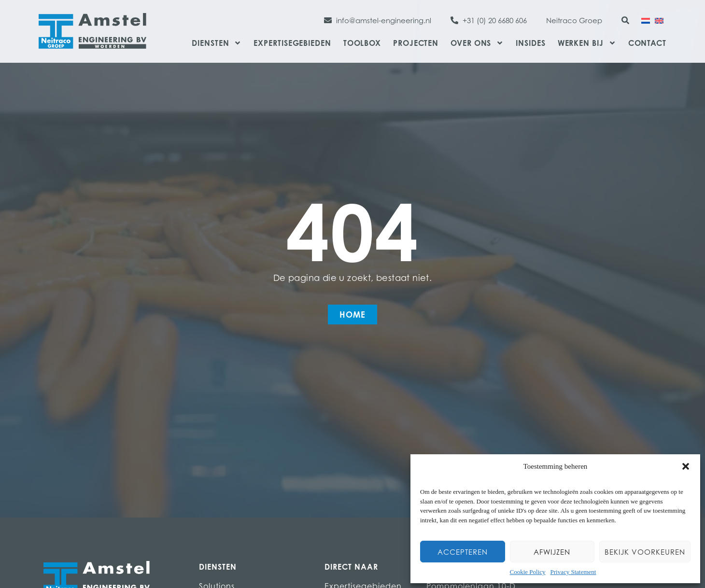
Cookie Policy (528, 572)
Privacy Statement (573, 572)
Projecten (416, 43)
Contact (647, 43)
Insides (530, 43)
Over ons (477, 43)
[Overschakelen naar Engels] (659, 20)
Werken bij (587, 43)
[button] (686, 466)
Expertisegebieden (292, 43)
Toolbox (362, 43)
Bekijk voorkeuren (645, 552)
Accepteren (463, 552)
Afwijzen (552, 552)
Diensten (217, 43)
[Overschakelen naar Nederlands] (646, 20)
